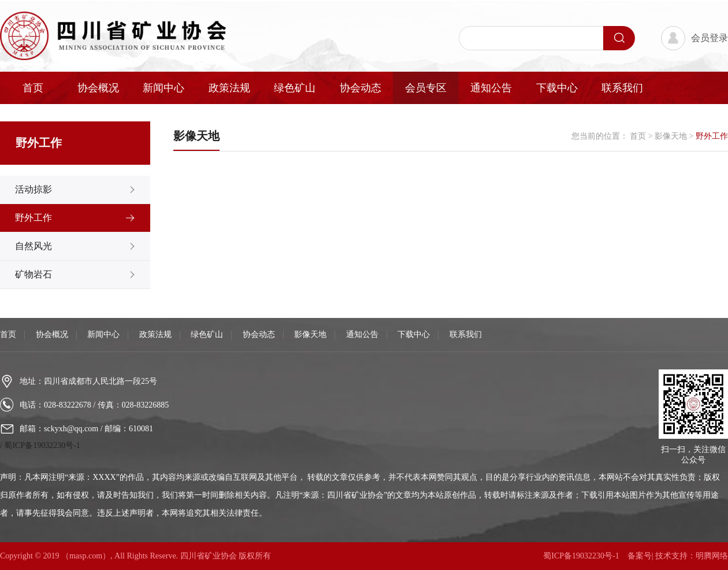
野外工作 (34, 218)
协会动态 (361, 88)
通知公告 (491, 88)
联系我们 (622, 88)
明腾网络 (712, 556)
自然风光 (34, 246)
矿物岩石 (34, 274)
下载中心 (557, 88)
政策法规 (229, 88)
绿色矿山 (295, 88)
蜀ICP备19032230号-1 (42, 445)
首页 (33, 88)
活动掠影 (34, 189)
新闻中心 (164, 88)
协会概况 (98, 88)
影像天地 (672, 136)
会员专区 (426, 88)
